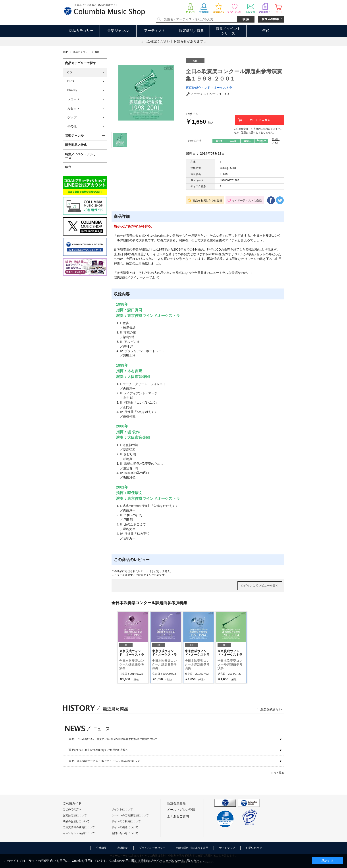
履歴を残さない (271, 709)
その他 (72, 126)
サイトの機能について (125, 827)
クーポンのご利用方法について (130, 815)
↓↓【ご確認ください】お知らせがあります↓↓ (173, 41)
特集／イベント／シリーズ (81, 156)
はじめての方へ (72, 809)
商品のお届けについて (76, 821)
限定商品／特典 (191, 31)
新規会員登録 (176, 803)
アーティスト (155, 31)
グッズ (72, 117)
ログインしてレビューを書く (260, 585)
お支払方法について (75, 815)
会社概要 (101, 848)
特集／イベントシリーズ (228, 31)
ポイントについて (122, 809)
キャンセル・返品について (79, 833)
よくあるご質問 (178, 816)
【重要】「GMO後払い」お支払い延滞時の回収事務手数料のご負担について (112, 739)
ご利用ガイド (72, 803)
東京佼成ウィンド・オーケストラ (209, 88)
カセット (73, 108)
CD (69, 72)
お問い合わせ (254, 848)
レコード (73, 99)
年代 (266, 31)
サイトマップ (227, 848)
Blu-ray (72, 90)
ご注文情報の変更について (79, 827)
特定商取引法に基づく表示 (192, 848)
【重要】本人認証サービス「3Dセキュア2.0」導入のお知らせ (103, 761)
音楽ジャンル (118, 31)
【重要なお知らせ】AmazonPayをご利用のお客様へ (97, 750)
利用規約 (123, 848)
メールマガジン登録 (181, 810)
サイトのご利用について (126, 821)
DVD (71, 81)
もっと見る (278, 773)
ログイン (146, 575)
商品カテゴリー (81, 31)
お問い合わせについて (125, 833)
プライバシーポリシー (152, 848)
